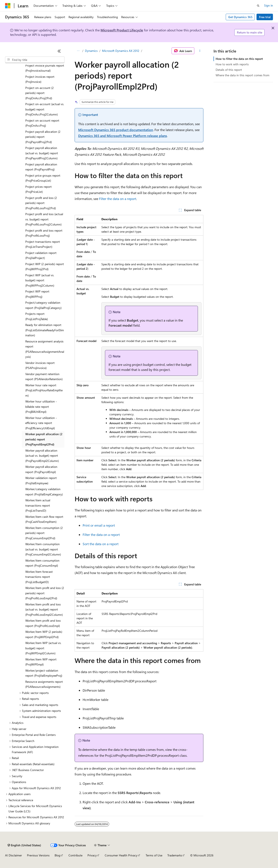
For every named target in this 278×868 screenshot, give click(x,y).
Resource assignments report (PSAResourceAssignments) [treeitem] (44, 684)
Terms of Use (154, 855)
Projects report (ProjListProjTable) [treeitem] (37, 316)
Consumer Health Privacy (121, 855)
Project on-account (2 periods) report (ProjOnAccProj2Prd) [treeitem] (40, 93)
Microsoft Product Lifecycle (122, 30)
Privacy (92, 855)
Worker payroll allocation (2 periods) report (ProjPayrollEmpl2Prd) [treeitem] (44, 439)
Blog (57, 855)
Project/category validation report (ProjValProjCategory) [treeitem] (43, 305)
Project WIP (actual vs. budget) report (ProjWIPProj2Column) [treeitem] (40, 280)
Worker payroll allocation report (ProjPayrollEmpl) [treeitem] (41, 469)
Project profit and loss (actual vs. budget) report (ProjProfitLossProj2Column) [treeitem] (44, 219)
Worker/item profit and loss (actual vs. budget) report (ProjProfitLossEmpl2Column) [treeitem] (44, 609)
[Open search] (258, 6)
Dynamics (91, 51)
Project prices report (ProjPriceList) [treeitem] (38, 189)
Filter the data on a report (118, 199)
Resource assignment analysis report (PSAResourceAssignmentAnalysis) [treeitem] (45, 349)
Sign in (269, 5)
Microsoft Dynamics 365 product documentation (116, 130)
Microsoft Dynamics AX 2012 (121, 51)
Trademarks (175, 855)
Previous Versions (38, 855)
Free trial (265, 17)
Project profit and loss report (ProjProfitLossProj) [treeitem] (44, 233)
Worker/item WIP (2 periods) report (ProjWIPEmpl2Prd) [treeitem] (44, 634)
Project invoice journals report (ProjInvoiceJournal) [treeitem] (45, 68)
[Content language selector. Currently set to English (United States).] (24, 845)
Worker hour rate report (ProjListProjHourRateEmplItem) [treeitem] (44, 390)
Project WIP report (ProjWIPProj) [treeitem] (37, 294)
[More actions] (200, 51)
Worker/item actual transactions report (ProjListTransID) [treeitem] (38, 505)
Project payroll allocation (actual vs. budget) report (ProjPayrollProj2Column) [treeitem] (42, 153)
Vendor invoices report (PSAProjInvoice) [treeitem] (40, 365)
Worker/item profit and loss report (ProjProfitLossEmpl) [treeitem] (43, 623)
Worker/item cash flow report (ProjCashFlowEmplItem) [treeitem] (44, 519)
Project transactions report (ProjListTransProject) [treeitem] (43, 244)
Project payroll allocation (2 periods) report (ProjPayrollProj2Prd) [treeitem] (43, 137)
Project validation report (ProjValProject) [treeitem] (41, 255)
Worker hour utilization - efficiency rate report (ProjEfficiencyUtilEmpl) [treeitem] (41, 423)
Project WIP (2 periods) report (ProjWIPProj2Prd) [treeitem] (45, 267)
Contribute (75, 855)
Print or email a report (99, 525)
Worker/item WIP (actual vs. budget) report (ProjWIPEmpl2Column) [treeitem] (43, 648)
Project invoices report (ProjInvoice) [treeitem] (40, 79)
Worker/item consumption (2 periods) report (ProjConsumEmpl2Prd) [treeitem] (44, 533)
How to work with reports (232, 64)
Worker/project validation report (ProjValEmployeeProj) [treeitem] (44, 673)
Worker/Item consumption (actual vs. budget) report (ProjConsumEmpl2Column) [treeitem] (43, 549)
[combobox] (35, 60)
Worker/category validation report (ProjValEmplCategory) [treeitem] (44, 492)
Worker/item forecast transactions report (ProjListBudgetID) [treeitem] (39, 577)
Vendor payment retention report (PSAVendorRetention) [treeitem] (44, 377)
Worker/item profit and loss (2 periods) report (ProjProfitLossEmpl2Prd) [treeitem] (45, 593)
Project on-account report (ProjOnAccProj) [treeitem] (42, 123)
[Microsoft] (8, 6)
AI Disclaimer (13, 855)
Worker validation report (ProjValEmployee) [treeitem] (41, 480)
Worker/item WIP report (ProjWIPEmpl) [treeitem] (41, 662)
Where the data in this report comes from (242, 75)
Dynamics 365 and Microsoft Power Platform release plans (123, 136)
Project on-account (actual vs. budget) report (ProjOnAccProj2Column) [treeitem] (45, 109)
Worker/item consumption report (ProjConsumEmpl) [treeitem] (42, 563)
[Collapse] (59, 51)
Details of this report (229, 70)
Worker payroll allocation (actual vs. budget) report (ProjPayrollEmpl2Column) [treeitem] (42, 456)
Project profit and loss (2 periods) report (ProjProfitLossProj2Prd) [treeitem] (41, 203)
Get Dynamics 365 (240, 17)
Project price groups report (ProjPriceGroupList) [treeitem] (43, 178)
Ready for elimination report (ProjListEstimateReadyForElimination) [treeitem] (45, 330)
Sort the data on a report (101, 544)
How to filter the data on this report (239, 59)
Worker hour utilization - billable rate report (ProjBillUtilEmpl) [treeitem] (41, 406)
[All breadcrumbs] (78, 51)
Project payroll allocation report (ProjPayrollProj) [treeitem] (41, 167)
